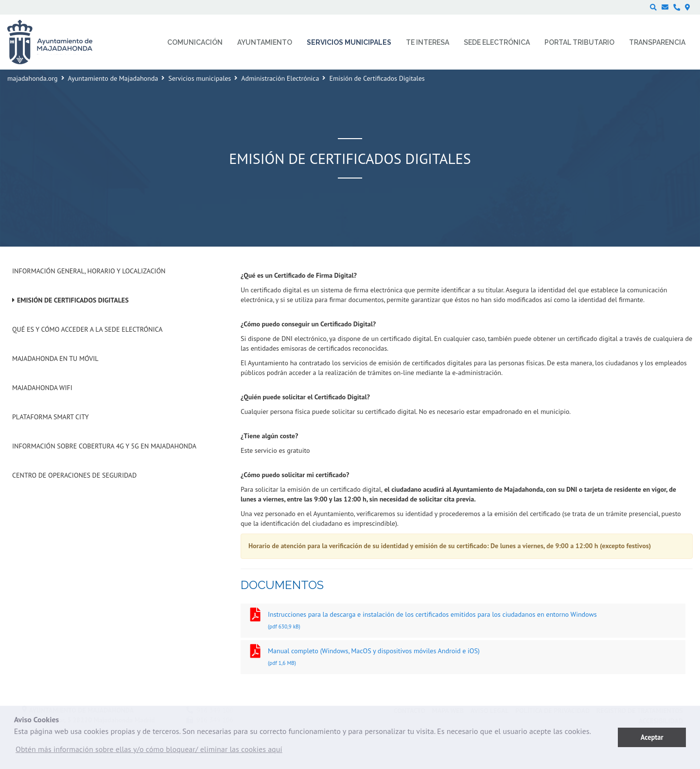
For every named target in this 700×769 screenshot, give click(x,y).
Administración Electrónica (280, 78)
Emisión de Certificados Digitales (73, 300)
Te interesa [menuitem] (428, 42)
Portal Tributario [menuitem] (579, 42)
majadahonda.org (33, 78)
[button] (149, 751)
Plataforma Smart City (51, 417)
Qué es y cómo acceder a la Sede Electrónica (87, 329)
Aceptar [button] (652, 737)
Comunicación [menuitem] (195, 42)
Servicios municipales (200, 78)
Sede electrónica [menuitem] (497, 42)
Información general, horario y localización (89, 271)
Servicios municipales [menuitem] (349, 42)
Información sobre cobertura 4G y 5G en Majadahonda (104, 446)
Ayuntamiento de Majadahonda (113, 78)
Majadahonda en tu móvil (55, 358)
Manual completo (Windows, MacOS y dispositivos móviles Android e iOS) (463, 658)
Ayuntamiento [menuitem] (265, 42)
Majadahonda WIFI (42, 388)
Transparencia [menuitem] (657, 42)
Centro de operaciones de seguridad (74, 475)
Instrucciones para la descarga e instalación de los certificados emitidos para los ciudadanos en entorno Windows (463, 621)
